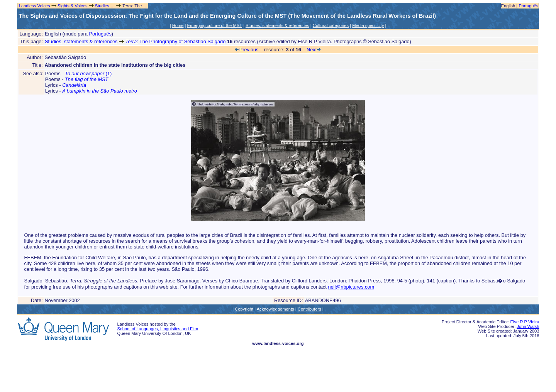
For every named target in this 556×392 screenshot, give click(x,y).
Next (314, 50)
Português (528, 6)
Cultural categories (331, 25)
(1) (88, 73)
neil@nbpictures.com (351, 287)
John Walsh (528, 326)
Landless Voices (34, 6)
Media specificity (368, 25)
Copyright (244, 309)
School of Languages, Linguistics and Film (158, 329)
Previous (247, 50)
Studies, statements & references (277, 25)
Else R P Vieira (525, 322)
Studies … (105, 6)
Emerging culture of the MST (215, 25)
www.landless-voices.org (278, 343)
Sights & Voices (73, 6)
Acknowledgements (275, 309)
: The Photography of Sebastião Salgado (176, 41)
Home (178, 25)
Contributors (309, 309)
